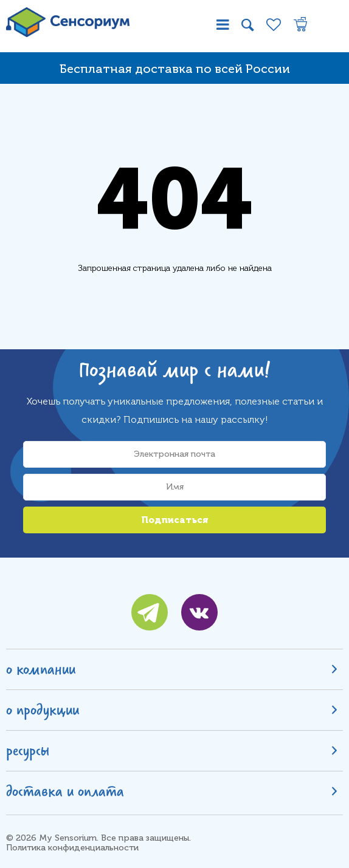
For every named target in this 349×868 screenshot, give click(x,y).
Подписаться (174, 520)
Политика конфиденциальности (72, 848)
